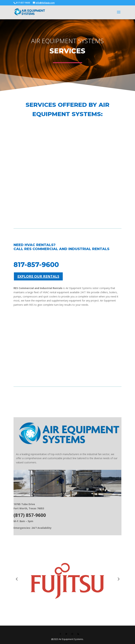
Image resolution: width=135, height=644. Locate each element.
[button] (17, 579)
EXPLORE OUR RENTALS (38, 276)
